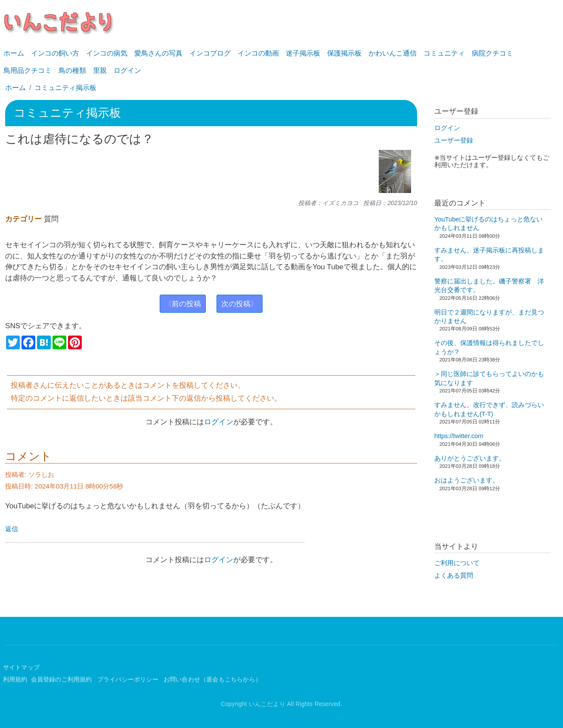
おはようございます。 (467, 480)
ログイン (127, 70)
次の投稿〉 (240, 304)
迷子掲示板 (303, 53)
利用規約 (15, 680)
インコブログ (210, 53)
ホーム (14, 53)
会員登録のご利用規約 (62, 680)
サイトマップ (21, 667)
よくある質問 (454, 576)
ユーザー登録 (454, 140)
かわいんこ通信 (393, 53)
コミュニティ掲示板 (65, 88)
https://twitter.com (459, 436)
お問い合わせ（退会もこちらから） (212, 680)
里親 (100, 70)
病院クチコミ (492, 53)
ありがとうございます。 (470, 458)
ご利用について (457, 563)
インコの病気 (107, 53)
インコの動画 (258, 53)
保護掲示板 (344, 53)
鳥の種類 (72, 70)
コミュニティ (444, 53)
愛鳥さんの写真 (158, 53)
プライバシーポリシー (129, 680)
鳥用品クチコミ (28, 70)
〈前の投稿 (183, 304)
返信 (12, 529)
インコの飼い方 (55, 53)
